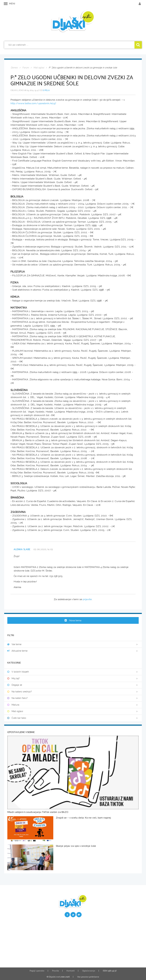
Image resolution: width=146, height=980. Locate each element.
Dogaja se (73, 685)
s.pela (46, 90)
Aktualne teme (73, 651)
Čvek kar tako (73, 718)
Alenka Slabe (22, 549)
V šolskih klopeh (73, 672)
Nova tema (73, 620)
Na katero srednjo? (73, 692)
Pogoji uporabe (37, 971)
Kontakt (71, 971)
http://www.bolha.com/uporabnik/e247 (33, 103)
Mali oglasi (73, 711)
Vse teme (73, 644)
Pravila (55, 971)
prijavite (87, 599)
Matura (73, 705)
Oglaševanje (89, 971)
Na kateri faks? (73, 698)
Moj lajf (73, 678)
